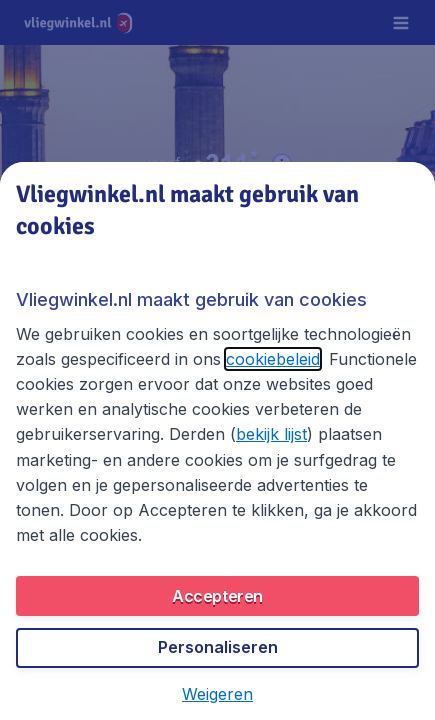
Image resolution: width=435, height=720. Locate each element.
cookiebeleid (273, 359)
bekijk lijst (271, 434)
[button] (217, 694)
